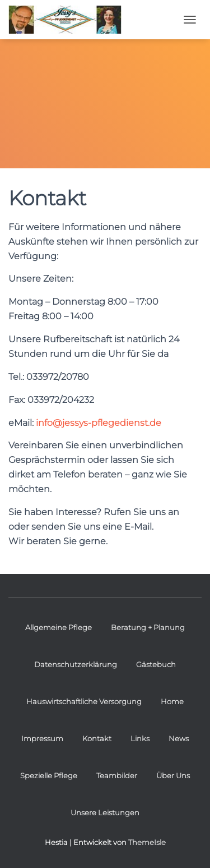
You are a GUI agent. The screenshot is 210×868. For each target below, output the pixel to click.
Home (172, 701)
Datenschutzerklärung (76, 664)
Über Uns (173, 775)
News (179, 738)
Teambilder (117, 775)
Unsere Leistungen (105, 812)
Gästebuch (156, 664)
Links (140, 738)
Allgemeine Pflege (59, 627)
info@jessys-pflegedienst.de (99, 423)
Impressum (42, 738)
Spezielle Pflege (49, 775)
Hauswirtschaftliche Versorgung (84, 701)
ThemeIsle (147, 842)
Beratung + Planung (148, 627)
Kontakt (97, 738)
